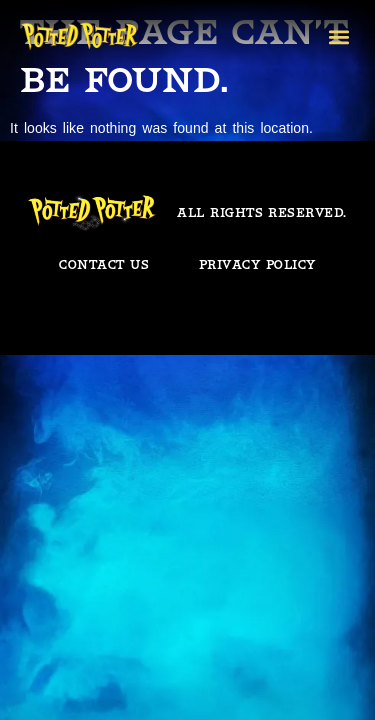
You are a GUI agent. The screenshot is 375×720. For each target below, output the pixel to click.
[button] (338, 36)
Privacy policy (257, 264)
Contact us (104, 264)
